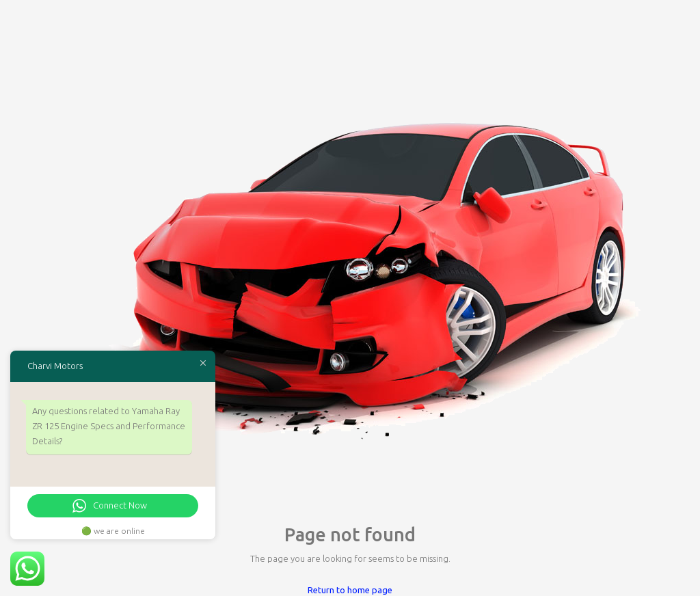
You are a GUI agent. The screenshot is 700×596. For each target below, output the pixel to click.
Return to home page (350, 590)
